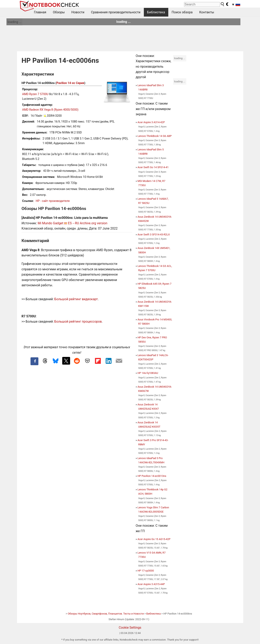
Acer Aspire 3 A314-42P (151, 122)
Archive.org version (94, 223)
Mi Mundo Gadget (50, 223)
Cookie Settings (130, 628)
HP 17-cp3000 (146, 571)
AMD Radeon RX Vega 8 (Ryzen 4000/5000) (50, 110)
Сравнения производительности (116, 12)
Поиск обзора (182, 12)
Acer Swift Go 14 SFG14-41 (153, 167)
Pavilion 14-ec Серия (70, 83)
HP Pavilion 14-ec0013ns (152, 476)
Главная (40, 12)
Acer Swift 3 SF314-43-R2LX (154, 234)
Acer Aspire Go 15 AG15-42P (154, 539)
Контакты (207, 12)
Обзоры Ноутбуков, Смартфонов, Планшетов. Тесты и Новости (106, 614)
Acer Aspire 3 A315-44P (151, 584)
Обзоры (59, 12)
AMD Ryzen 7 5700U (35, 94)
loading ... (14, 22)
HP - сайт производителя (53, 201)
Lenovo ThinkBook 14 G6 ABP (155, 136)
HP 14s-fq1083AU (148, 373)
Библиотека (156, 12)
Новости (78, 12)
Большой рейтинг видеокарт (76, 299)
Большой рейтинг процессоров (78, 321)
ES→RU (73, 223)
